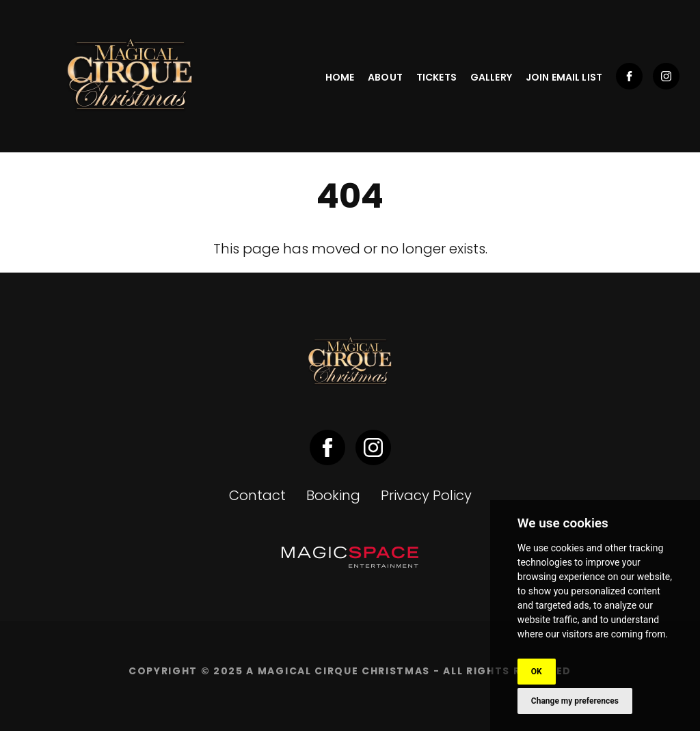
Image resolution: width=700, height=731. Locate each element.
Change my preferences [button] (575, 701)
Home (340, 77)
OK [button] (537, 672)
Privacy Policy (426, 495)
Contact (257, 495)
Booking (333, 495)
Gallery (491, 77)
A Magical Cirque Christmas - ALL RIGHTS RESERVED (409, 671)
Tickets (436, 77)
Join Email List (564, 77)
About (385, 77)
